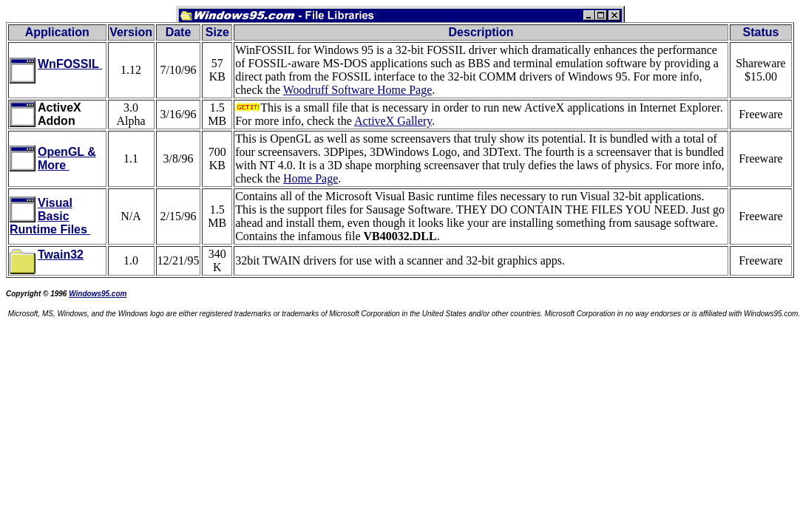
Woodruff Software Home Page (357, 90)
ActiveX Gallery (393, 121)
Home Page (311, 178)
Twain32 (61, 255)
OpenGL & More (67, 158)
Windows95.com (98, 294)
